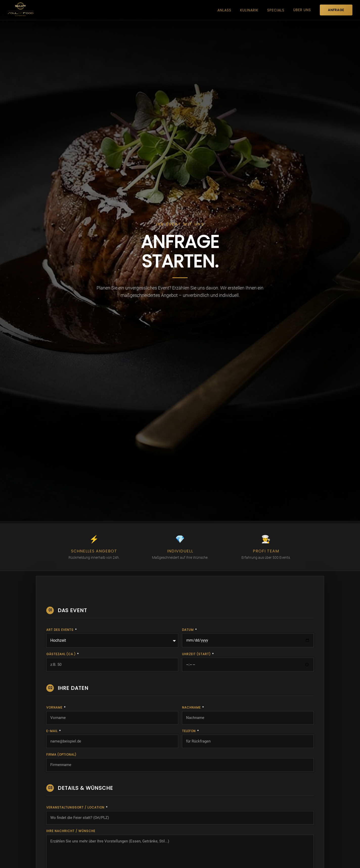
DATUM (188, 630)
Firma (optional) (61, 755)
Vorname (55, 708)
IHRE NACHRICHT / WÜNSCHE (71, 831)
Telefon (189, 731)
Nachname (192, 708)
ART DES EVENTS (60, 630)
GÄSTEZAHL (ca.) (61, 654)
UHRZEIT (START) (197, 654)
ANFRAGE (336, 10)
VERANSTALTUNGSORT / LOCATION (76, 808)
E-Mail (52, 731)
